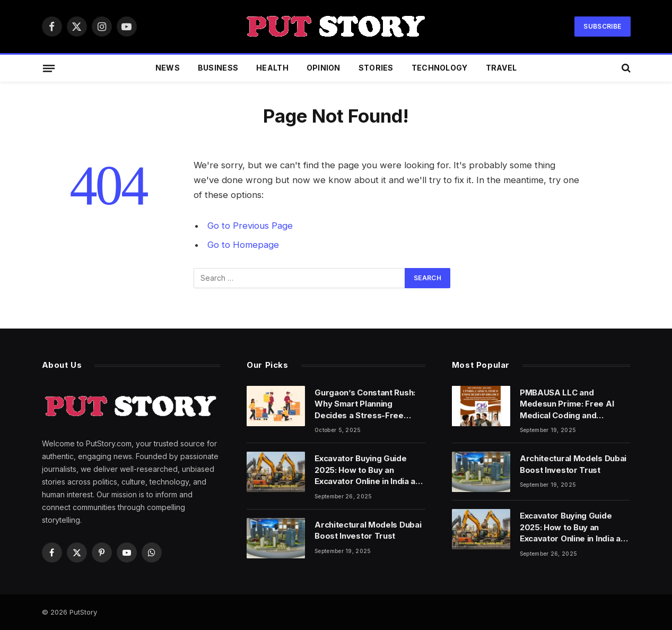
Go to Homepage (243, 245)
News (168, 68)
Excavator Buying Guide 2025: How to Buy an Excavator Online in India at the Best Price (366, 470)
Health (272, 68)
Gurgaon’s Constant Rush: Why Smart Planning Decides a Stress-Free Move (365, 404)
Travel (501, 68)
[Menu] (48, 68)
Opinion (324, 68)
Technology (440, 68)
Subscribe (602, 26)
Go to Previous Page (250, 226)
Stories (376, 68)
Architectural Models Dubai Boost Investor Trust (368, 530)
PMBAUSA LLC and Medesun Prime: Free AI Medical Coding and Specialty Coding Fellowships (567, 404)
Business (218, 68)
